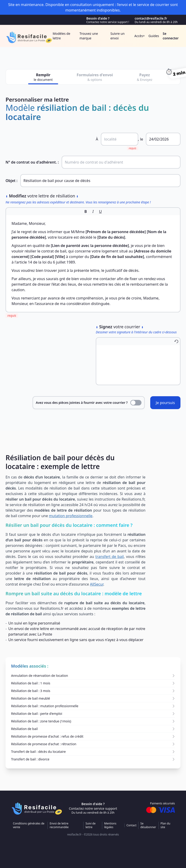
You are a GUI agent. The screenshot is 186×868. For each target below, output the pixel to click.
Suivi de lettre (90, 825)
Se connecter (171, 36)
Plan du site (165, 825)
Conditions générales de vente (29, 825)
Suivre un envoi (117, 36)
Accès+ (139, 36)
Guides (154, 36)
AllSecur (97, 584)
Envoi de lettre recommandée (59, 825)
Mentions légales (110, 825)
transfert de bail (109, 557)
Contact (131, 825)
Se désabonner (148, 825)
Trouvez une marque (89, 36)
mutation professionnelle (71, 516)
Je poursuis (165, 403)
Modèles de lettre (61, 36)
